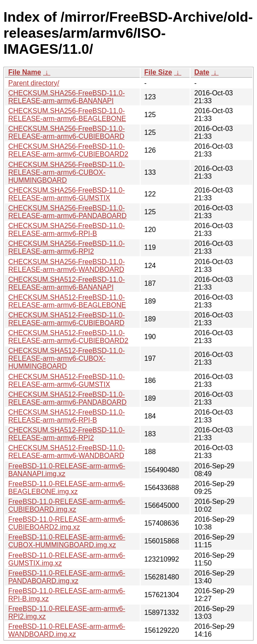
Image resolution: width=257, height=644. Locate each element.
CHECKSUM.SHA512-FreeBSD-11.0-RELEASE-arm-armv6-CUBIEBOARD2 (68, 337)
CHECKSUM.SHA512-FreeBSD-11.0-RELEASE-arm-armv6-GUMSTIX (67, 381)
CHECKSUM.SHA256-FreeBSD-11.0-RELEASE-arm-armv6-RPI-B (67, 230)
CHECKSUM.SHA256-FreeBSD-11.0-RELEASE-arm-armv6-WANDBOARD (67, 266)
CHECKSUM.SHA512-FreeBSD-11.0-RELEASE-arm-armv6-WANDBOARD (67, 452)
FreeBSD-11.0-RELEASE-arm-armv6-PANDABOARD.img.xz (67, 577)
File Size (158, 72)
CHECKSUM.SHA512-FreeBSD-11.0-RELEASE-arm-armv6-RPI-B (67, 416)
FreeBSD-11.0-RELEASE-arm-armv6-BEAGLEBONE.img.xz (67, 488)
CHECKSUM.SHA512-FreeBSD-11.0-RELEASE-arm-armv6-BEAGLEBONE (67, 301)
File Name (25, 72)
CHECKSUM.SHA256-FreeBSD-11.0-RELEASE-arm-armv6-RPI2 (67, 247)
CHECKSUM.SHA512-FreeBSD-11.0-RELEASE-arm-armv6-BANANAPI (67, 283)
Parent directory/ (34, 83)
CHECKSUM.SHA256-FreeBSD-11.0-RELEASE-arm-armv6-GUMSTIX (67, 194)
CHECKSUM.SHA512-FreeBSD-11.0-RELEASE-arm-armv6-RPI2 (67, 434)
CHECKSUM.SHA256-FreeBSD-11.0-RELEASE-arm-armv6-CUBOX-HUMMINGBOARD (67, 172)
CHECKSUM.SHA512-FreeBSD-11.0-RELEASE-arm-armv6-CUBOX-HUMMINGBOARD (67, 358)
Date (202, 72)
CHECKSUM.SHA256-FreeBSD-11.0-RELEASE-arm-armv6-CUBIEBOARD (67, 132)
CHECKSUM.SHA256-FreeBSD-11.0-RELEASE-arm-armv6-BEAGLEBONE (67, 115)
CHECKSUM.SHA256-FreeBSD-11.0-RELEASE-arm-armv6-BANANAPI (67, 97)
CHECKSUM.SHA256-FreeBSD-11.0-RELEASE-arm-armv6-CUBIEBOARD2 (68, 150)
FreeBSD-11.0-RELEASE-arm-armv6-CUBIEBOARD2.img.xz (67, 523)
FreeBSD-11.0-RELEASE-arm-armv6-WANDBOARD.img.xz (67, 630)
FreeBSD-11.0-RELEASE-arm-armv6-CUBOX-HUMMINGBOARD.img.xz (67, 541)
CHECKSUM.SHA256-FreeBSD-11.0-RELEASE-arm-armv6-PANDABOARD (68, 212)
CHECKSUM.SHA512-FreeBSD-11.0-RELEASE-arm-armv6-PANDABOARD (68, 398)
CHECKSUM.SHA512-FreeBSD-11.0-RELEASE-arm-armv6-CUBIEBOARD (67, 319)
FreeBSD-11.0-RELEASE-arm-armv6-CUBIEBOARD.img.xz (67, 505)
